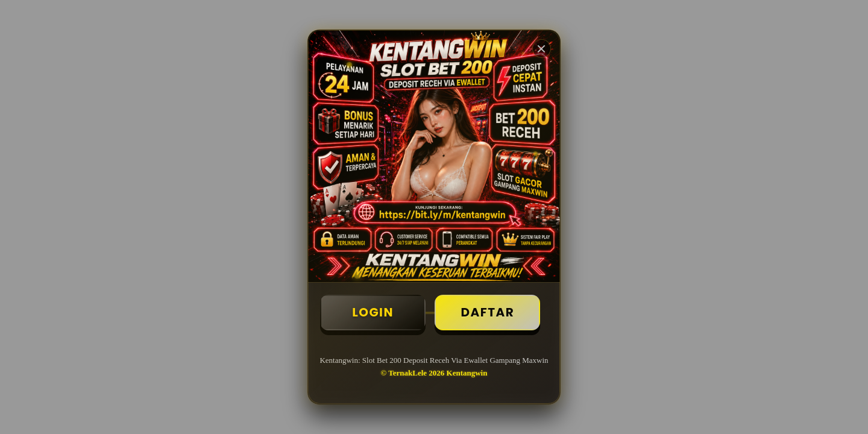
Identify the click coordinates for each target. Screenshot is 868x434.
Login (373, 312)
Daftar (487, 312)
